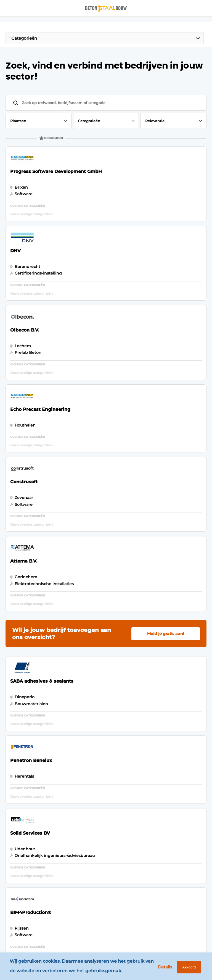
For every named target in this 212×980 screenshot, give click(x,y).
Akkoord (186, 969)
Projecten (18, 830)
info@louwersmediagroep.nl (170, 821)
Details (160, 968)
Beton (15, 792)
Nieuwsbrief (82, 824)
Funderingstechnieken (32, 841)
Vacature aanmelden (82, 838)
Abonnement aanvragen (84, 811)
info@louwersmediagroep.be (171, 903)
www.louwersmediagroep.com (173, 932)
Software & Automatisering (24, 816)
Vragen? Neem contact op (158, 731)
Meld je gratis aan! (166, 402)
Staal (13, 803)
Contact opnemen (80, 855)
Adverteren (82, 797)
